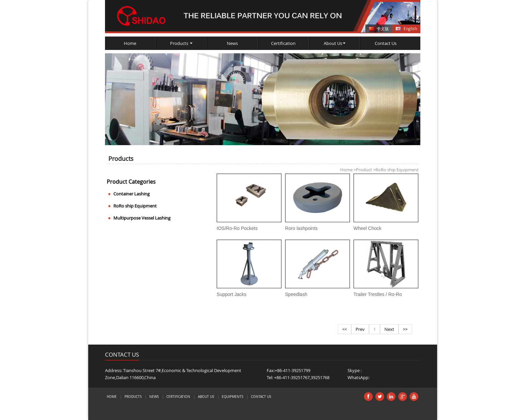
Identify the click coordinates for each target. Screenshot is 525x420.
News (232, 43)
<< (345, 329)
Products (181, 43)
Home (130, 43)
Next (389, 329)
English (410, 28)
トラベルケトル (131, 414)
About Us (335, 43)
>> (405, 329)
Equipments (232, 397)
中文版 (383, 28)
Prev (360, 329)
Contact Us (386, 43)
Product (363, 170)
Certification (283, 43)
